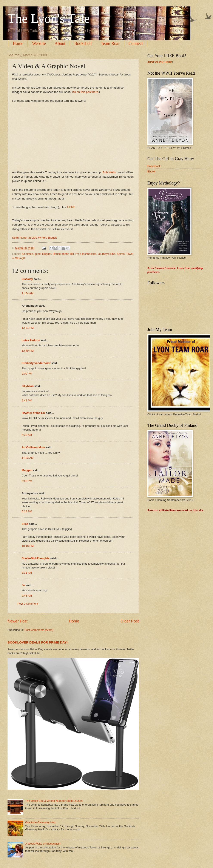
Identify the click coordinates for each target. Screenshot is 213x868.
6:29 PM (27, 511)
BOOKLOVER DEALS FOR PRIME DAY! (38, 642)
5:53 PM (27, 481)
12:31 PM (28, 328)
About (60, 43)
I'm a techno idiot (86, 254)
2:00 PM (27, 374)
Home (18, 43)
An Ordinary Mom (33, 447)
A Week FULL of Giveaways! (43, 844)
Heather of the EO (33, 413)
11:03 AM (28, 458)
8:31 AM (27, 573)
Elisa (25, 524)
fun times (27, 254)
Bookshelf (83, 43)
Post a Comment (28, 604)
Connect (136, 43)
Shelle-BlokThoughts (36, 558)
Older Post (130, 621)
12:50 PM (28, 351)
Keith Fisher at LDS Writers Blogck (34, 238)
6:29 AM (27, 435)
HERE (71, 207)
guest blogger (43, 254)
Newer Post (18, 621)
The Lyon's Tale (49, 18)
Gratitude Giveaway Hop (40, 822)
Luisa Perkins (31, 340)
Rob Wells (109, 172)
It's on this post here (85, 92)
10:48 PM (28, 546)
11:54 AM (28, 293)
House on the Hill (63, 254)
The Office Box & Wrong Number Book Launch (54, 801)
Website (39, 43)
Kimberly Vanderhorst (36, 363)
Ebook (151, 171)
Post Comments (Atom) (39, 630)
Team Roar (110, 43)
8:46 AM (27, 596)
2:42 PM (27, 400)
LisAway (27, 279)
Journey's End (106, 254)
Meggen (27, 470)
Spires (121, 254)
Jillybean (28, 386)
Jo (23, 585)
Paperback (154, 166)
